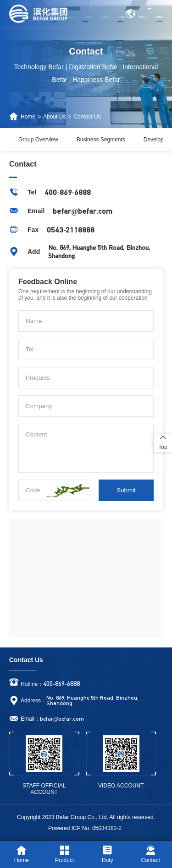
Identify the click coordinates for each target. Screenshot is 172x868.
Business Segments (101, 140)
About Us (54, 117)
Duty (108, 855)
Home (28, 117)
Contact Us (87, 117)
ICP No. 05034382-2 (97, 828)
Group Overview (38, 140)
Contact (150, 855)
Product (64, 855)
